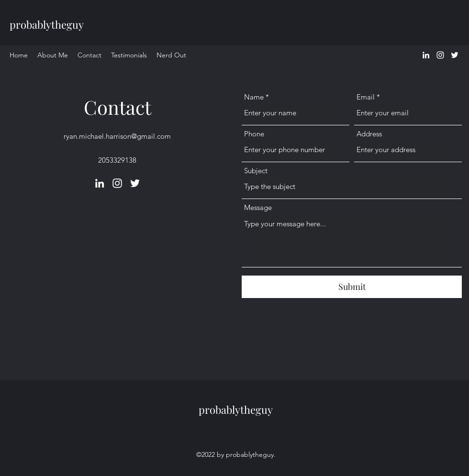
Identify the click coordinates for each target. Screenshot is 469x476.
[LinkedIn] (426, 55)
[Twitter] (455, 55)
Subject (256, 171)
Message (258, 207)
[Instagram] (440, 55)
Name (254, 97)
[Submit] (352, 287)
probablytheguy (47, 24)
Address (369, 134)
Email (366, 97)
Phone (254, 134)
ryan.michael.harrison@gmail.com (117, 136)
